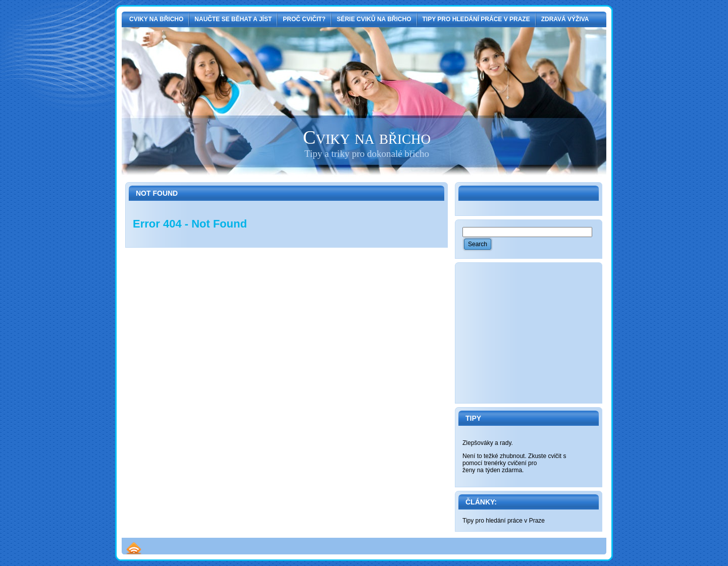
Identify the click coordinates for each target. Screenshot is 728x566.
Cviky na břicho (367, 137)
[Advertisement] (538, 333)
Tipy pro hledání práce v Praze (504, 521)
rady (505, 443)
